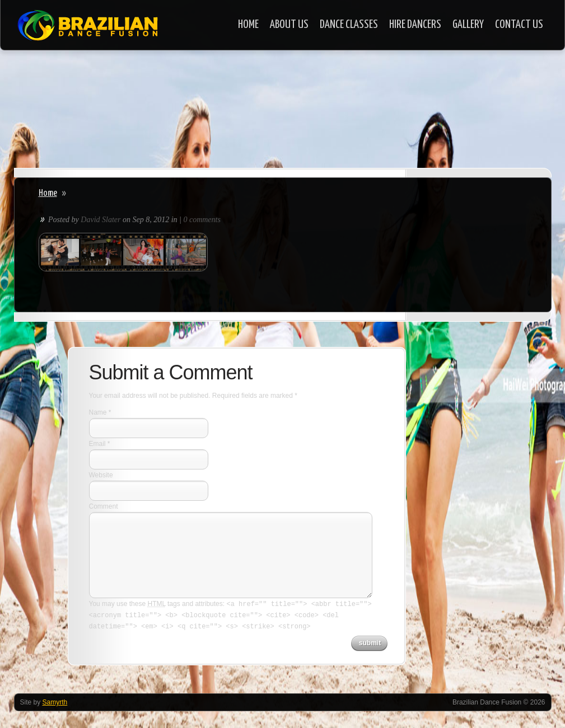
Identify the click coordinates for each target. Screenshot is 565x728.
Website (101, 475)
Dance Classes (349, 25)
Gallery (468, 25)
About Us (289, 25)
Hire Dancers (415, 25)
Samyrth (55, 702)
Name (98, 412)
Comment (104, 506)
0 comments (202, 220)
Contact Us (519, 25)
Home (248, 25)
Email (97, 444)
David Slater (101, 220)
